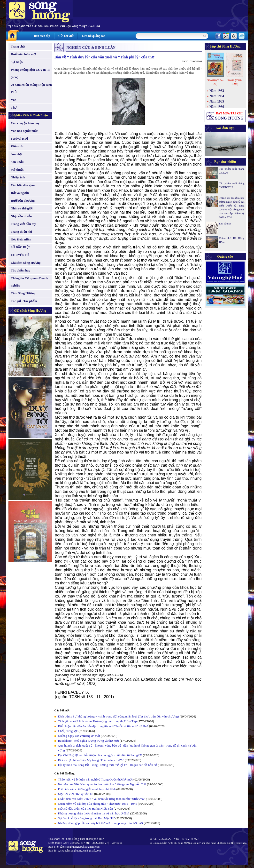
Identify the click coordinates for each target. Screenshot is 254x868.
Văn (14, 100)
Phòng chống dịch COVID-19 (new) (31, 73)
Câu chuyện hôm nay (25, 123)
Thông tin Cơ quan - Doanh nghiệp (30, 282)
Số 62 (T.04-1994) (235, 82)
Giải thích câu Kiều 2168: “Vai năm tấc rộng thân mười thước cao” (102, 799)
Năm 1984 (217, 96)
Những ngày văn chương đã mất (79, 736)
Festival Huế (19, 139)
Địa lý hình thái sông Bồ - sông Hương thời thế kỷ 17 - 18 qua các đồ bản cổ (108, 765)
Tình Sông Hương (23, 293)
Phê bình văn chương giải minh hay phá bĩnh (87, 789)
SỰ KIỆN (17, 62)
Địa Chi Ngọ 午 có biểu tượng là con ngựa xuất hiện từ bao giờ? (100, 755)
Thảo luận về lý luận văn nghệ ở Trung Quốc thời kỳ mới (95, 779)
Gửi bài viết (66, 36)
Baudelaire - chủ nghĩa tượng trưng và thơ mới (89, 741)
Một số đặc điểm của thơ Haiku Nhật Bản (86, 808)
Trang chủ (18, 46)
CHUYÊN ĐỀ (20, 255)
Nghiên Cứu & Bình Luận (30, 115)
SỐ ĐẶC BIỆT (21, 247)
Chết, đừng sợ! (68, 731)
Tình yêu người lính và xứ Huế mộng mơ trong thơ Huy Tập (97, 721)
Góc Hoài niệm (21, 239)
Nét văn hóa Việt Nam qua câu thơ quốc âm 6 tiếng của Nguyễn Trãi (102, 784)
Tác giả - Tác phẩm (24, 301)
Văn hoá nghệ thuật (24, 131)
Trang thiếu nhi (22, 232)
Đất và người (20, 193)
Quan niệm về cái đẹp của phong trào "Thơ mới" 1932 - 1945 (98, 804)
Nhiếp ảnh (18, 177)
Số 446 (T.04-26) (215, 82)
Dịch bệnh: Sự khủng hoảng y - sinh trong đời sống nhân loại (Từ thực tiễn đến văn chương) (119, 716)
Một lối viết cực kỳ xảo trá (76, 794)
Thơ (14, 108)
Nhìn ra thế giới (22, 208)
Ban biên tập (42, 36)
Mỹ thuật (17, 170)
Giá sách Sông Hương (26, 263)
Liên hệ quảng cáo (93, 36)
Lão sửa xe (225, 223)
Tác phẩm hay (21, 270)
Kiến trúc (17, 146)
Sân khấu (17, 162)
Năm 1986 (217, 107)
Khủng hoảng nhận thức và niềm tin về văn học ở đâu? (94, 813)
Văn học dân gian (23, 185)
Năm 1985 (217, 101)
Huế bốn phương (23, 201)
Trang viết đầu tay (23, 224)
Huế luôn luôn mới (24, 54)
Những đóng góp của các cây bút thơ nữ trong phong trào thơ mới (101, 823)
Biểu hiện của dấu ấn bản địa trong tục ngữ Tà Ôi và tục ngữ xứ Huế (103, 726)
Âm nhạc (17, 154)
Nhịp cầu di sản (21, 216)
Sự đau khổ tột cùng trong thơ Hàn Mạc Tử (86, 818)
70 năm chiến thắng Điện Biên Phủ (31, 88)
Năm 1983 (217, 91)
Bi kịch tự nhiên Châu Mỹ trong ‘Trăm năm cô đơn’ (91, 760)
